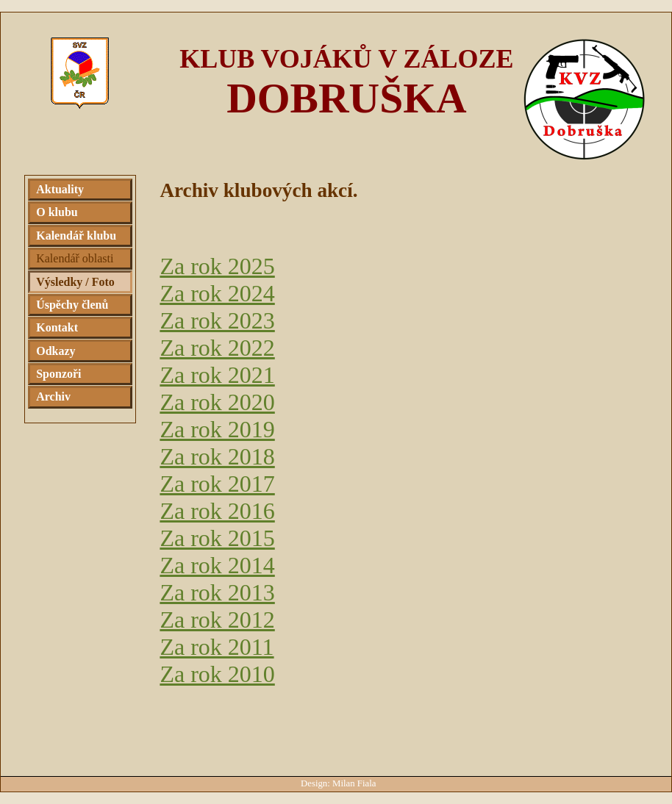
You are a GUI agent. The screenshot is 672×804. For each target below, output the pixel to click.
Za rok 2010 (217, 674)
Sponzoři (58, 374)
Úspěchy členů (72, 305)
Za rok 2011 (217, 647)
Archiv (53, 396)
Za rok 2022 (217, 348)
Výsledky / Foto (75, 282)
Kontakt (57, 327)
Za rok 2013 (217, 592)
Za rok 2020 (217, 402)
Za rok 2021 (217, 375)
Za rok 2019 (217, 429)
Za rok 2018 (217, 456)
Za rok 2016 (217, 511)
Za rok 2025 (217, 266)
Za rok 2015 (217, 538)
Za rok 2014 (217, 565)
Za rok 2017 (217, 484)
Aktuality (60, 189)
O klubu (57, 212)
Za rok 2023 (217, 320)
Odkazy (56, 351)
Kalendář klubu (76, 236)
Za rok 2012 (217, 620)
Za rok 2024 (217, 293)
